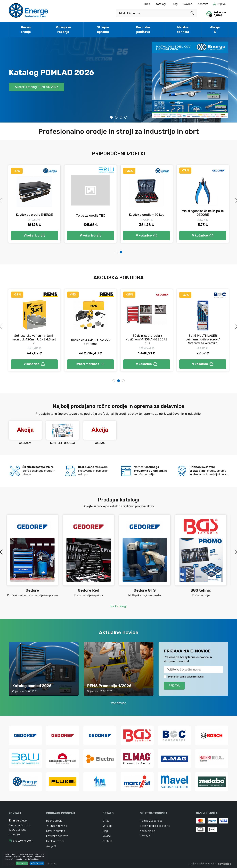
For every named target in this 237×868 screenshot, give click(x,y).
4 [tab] (126, 117)
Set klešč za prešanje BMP (34, 340)
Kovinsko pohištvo (143, 30)
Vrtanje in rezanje (63, 30)
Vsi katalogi (119, 606)
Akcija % (215, 30)
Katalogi (161, 4)
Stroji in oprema (103, 30)
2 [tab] (116, 117)
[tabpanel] (119, 80)
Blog (175, 4)
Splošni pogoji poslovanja (155, 826)
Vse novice (119, 703)
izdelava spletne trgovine (203, 864)
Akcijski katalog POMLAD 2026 (37, 87)
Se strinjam (22, 863)
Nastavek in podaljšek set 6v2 (34, 215)
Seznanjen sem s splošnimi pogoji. (186, 677)
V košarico (34, 235)
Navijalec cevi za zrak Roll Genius (203, 343)
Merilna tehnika (183, 30)
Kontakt (203, 4)
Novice (188, 4)
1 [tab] (111, 117)
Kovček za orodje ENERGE (91, 215)
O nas (146, 4)
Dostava (145, 836)
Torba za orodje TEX (147, 216)
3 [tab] (121, 117)
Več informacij (37, 863)
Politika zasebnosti (151, 821)
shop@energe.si (23, 841)
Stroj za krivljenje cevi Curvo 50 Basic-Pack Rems (147, 341)
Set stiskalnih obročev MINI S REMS (91, 342)
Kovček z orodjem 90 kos (203, 215)
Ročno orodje (26, 30)
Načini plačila (148, 831)
